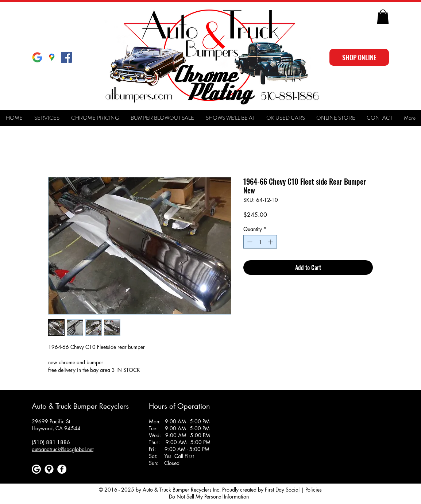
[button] (383, 17)
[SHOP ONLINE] (359, 57)
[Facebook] (62, 469)
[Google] (37, 57)
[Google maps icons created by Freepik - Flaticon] (49, 469)
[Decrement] (249, 242)
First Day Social (282, 490)
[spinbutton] (260, 242)
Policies (314, 490)
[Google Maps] (52, 57)
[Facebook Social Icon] (66, 57)
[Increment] (271, 242)
